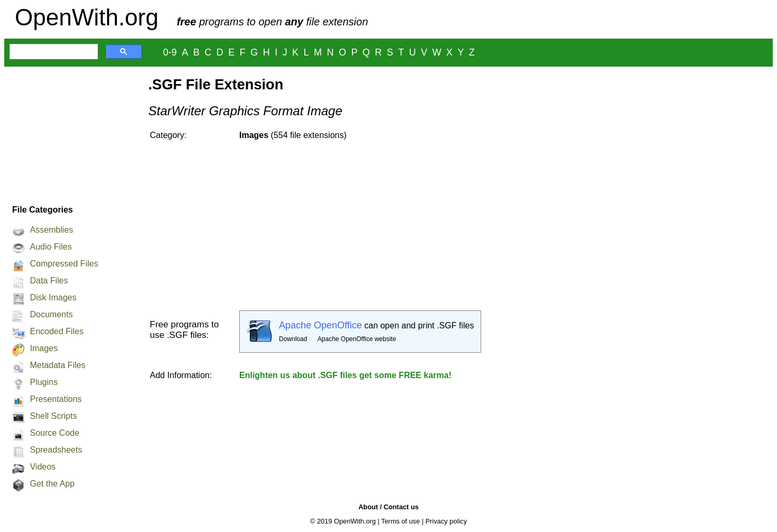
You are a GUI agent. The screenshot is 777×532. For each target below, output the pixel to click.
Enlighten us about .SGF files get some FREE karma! (345, 375)
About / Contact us (388, 507)
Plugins (43, 382)
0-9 (170, 52)
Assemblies (51, 230)
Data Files (49, 281)
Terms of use (400, 521)
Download (293, 339)
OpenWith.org (87, 17)
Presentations (56, 399)
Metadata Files (57, 365)
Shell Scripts (53, 416)
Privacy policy (446, 521)
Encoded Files (56, 331)
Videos (43, 467)
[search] (53, 52)
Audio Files (51, 247)
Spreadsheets (56, 450)
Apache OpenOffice (320, 325)
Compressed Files (64, 264)
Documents (51, 314)
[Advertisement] (71, 133)
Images (43, 348)
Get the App (52, 484)
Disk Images (53, 297)
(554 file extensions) (293, 135)
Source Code (54, 433)
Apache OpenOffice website (357, 339)
